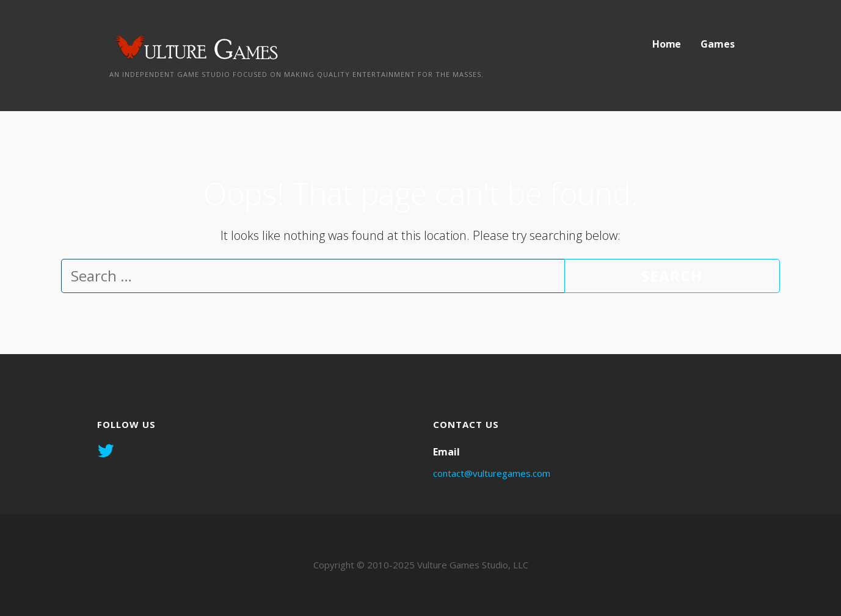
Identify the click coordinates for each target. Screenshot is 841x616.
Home (667, 44)
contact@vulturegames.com (492, 473)
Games (717, 44)
